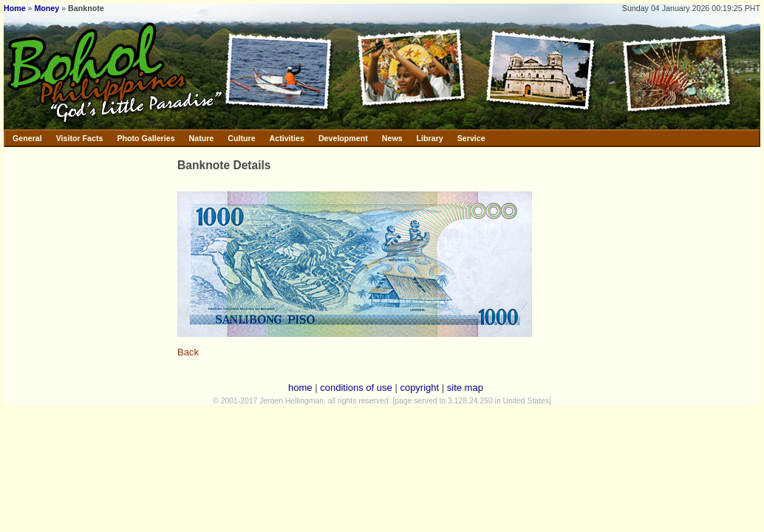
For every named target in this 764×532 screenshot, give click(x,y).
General (27, 138)
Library (430, 138)
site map (465, 388)
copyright (419, 388)
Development (343, 138)
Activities (287, 138)
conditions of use (356, 388)
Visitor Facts (80, 138)
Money (47, 8)
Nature (202, 138)
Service (471, 138)
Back (188, 352)
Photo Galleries (146, 138)
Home (15, 8)
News (392, 138)
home (300, 388)
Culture (241, 138)
